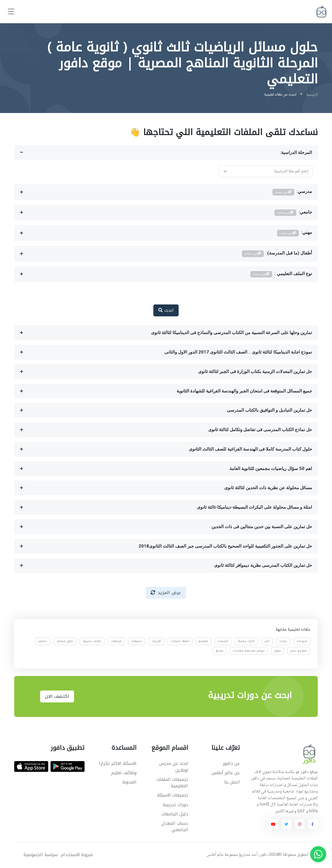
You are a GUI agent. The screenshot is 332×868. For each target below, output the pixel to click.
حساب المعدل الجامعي (175, 827)
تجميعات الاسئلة (173, 795)
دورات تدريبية (175, 805)
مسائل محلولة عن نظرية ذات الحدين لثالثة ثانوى (268, 488)
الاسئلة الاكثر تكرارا (118, 763)
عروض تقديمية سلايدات (249, 651)
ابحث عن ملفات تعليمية (280, 95)
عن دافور (231, 763)
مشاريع (204, 641)
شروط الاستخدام (77, 855)
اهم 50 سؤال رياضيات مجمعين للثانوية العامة (271, 469)
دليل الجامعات (175, 814)
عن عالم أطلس (226, 773)
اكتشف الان (57, 696)
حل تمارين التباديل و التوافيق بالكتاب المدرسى (269, 410)
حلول (278, 651)
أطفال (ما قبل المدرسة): (277, 254)
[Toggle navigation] (11, 12)
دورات (283, 641)
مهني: (295, 233)
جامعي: (293, 213)
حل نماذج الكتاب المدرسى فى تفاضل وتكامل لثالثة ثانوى (260, 430)
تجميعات (137, 641)
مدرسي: (292, 192)
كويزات (156, 641)
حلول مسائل (65, 641)
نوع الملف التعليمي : (281, 274)
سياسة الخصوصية (41, 855)
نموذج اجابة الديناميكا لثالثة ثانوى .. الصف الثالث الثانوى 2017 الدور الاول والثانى (238, 352)
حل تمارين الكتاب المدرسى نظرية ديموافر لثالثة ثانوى (263, 565)
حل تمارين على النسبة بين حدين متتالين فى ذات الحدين (262, 527)
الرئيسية (312, 95)
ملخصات (223, 641)
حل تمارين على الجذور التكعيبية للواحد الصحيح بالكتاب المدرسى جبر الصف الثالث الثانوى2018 (225, 546)
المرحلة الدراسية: (296, 153)
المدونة (129, 782)
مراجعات (116, 641)
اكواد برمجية (246, 641)
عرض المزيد (166, 593)
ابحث (166, 310)
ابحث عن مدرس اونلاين (174, 767)
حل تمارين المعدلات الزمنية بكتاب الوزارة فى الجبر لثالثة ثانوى (255, 372)
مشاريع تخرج (299, 651)
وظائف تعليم (124, 773)
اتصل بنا (232, 782)
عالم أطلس (215, 855)
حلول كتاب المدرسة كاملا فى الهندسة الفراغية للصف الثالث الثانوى (250, 449)
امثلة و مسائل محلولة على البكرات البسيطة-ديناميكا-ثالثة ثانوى (254, 507)
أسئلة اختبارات (180, 641)
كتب (267, 641)
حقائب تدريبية (92, 641)
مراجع (220, 651)
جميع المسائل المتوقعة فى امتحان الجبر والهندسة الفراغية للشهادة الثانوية (244, 391)
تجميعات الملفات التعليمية (172, 783)
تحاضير (43, 641)
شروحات (302, 641)
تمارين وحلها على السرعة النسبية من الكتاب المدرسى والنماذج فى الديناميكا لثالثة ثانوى (231, 333)
